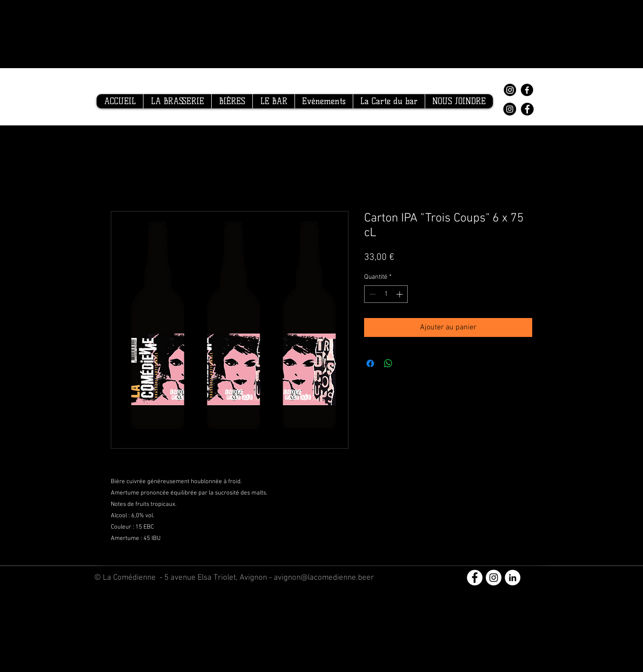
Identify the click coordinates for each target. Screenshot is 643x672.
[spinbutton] (386, 294)
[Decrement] (371, 294)
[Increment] (400, 294)
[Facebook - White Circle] (475, 578)
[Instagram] (510, 90)
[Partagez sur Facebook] (370, 363)
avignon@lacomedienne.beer (324, 578)
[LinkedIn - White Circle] (513, 578)
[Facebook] (527, 90)
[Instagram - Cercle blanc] (494, 578)
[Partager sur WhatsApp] (388, 363)
